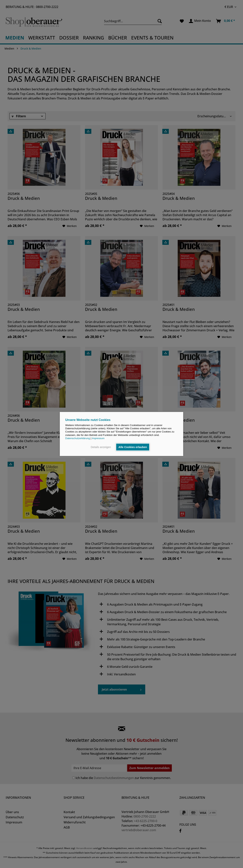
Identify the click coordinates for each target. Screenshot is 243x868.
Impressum (98, 438)
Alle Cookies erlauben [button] (133, 447)
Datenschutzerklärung (78, 438)
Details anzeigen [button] (101, 447)
